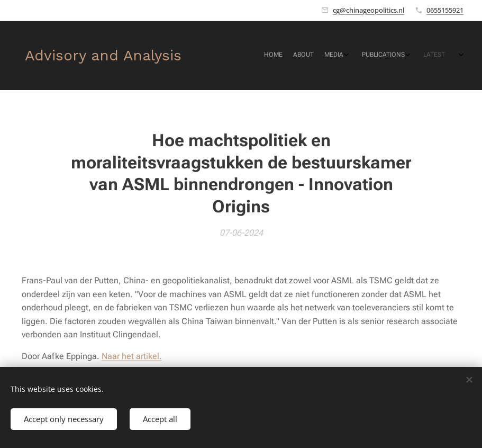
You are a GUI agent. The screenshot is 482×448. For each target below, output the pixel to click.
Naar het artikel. (132, 356)
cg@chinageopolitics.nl (369, 10)
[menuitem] (396, 56)
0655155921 (445, 10)
